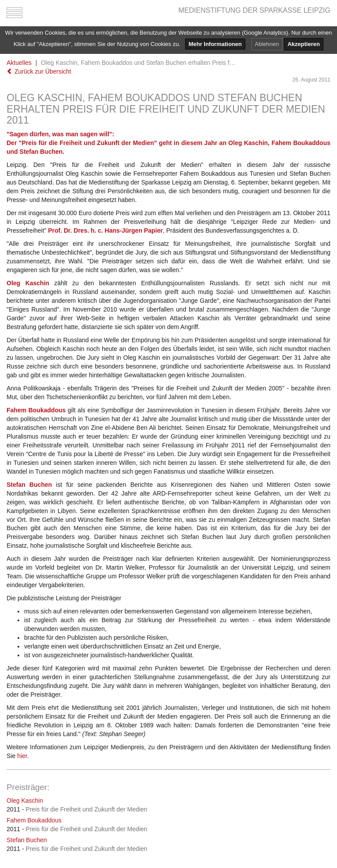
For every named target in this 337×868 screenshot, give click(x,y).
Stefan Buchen (27, 840)
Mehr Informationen (215, 44)
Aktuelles (19, 63)
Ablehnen (267, 44)
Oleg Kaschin (25, 801)
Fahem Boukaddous (34, 820)
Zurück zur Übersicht (39, 71)
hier (22, 756)
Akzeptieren (304, 44)
